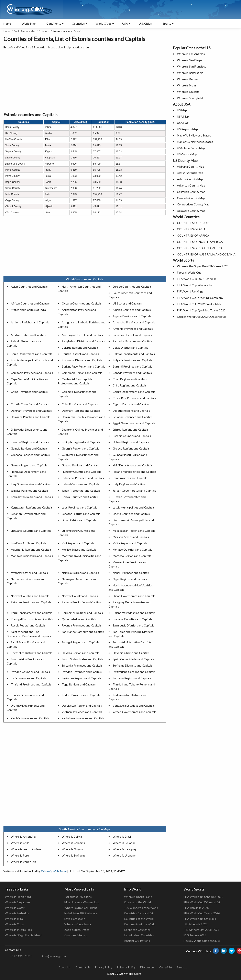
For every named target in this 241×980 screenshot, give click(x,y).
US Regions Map (187, 129)
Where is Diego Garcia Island (23, 935)
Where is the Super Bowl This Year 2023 (203, 266)
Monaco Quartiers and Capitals (132, 549)
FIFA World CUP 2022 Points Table (199, 304)
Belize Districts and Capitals (130, 348)
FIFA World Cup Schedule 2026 (203, 897)
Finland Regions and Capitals (131, 442)
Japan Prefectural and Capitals (81, 491)
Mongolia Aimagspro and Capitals (32, 556)
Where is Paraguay (125, 849)
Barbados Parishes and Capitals (133, 341)
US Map (182, 110)
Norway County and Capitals (80, 596)
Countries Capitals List (139, 913)
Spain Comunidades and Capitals (133, 659)
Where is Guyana (73, 849)
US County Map (187, 154)
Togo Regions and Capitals (79, 684)
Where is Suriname (74, 855)
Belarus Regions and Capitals (80, 348)
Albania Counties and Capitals (132, 310)
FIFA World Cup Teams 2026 (202, 913)
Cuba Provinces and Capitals (80, 404)
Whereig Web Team (54, 871)
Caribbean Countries (137, 930)
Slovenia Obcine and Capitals (131, 653)
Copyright (166, 967)
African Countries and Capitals (30, 303)
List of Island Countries (139, 935)
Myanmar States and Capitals (29, 573)
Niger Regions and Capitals (130, 579)
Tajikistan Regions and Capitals (81, 678)
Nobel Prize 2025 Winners (81, 913)
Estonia (43, 31)
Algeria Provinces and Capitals (132, 316)
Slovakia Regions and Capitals (80, 653)
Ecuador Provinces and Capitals (133, 417)
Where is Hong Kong (18, 897)
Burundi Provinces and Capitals (132, 366)
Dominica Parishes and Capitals (31, 417)
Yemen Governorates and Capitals (134, 712)
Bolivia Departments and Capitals (134, 354)
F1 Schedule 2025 (195, 935)
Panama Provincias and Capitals (82, 602)
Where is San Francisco (192, 66)
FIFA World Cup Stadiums (200, 919)
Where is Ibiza (14, 919)
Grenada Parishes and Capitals (30, 455)
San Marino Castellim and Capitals (83, 632)
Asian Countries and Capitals (29, 286)
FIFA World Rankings (190, 291)
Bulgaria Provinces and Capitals (133, 360)
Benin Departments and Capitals (31, 354)
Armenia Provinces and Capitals (133, 329)
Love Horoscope (75, 919)
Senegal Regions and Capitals (80, 642)
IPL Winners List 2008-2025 (201, 930)
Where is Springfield (190, 98)
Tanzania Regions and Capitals (132, 678)
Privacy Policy (104, 967)
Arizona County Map (190, 179)
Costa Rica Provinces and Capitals (134, 398)
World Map (29, 23)
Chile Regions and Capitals (130, 385)
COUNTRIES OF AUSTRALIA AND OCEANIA (206, 254)
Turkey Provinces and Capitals (81, 695)
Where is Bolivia (72, 836)
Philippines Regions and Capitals (82, 613)
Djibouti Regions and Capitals (131, 411)
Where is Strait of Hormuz (81, 908)
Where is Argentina (23, 836)
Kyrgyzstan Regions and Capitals (32, 507)
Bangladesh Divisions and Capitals (83, 341)
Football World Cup (189, 272)
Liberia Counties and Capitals (131, 514)
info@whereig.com (54, 956)
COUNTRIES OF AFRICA (193, 235)
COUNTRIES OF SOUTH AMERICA (200, 248)
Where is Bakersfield (190, 73)
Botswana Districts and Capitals (82, 360)
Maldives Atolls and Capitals (29, 543)
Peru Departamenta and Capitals (32, 613)
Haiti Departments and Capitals (133, 465)
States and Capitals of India (28, 310)
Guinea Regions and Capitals (29, 465)
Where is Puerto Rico (18, 930)
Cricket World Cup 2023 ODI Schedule (202, 317)
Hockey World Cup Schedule (202, 941)
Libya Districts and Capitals (79, 520)
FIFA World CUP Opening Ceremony (200, 298)
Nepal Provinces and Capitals (131, 573)
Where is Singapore (17, 902)
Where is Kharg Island (138, 897)
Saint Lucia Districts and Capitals (133, 625)
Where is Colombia (74, 843)
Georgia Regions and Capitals (80, 448)
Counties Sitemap (76, 935)
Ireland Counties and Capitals (81, 484)
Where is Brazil (122, 836)
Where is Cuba (14, 924)
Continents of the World (140, 924)
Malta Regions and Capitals (130, 543)
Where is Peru (20, 855)
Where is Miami (187, 85)
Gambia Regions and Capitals (29, 448)
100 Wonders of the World (141, 908)
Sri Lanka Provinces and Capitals (82, 665)
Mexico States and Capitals (79, 549)
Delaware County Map (191, 211)
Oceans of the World (137, 902)
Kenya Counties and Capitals (80, 497)
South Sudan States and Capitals (83, 659)
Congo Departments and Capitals (134, 392)
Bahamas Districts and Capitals (132, 335)
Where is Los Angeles (191, 54)
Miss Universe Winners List (82, 902)
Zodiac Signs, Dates (77, 930)
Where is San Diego (189, 60)
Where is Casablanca (78, 924)
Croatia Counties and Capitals (30, 404)
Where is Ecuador (124, 843)
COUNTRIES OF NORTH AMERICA (200, 242)
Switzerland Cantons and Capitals (134, 672)
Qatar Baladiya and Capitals (79, 619)
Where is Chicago (188, 92)
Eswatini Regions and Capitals (30, 442)
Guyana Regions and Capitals (80, 465)
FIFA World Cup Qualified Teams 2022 (201, 310)
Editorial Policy (126, 967)
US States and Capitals (127, 303)
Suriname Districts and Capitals (133, 665)
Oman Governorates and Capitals (134, 596)
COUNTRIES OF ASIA (191, 229)
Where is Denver (188, 79)
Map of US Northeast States (195, 142)
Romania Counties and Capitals (132, 619)
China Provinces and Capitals (29, 392)
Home (7, 23)
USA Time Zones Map (191, 148)
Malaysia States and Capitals (131, 537)
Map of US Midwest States (194, 135)
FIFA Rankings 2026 (196, 908)
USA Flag (183, 123)
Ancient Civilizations (137, 941)
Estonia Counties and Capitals (132, 436)
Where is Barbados (17, 913)
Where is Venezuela (23, 862)
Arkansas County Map (191, 185)
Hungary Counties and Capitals (81, 472)
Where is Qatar (15, 908)
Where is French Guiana (26, 849)
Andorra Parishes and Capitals (30, 322)
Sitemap (182, 967)
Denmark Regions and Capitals (81, 411)
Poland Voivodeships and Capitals (134, 613)
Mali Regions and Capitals (78, 543)
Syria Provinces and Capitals (29, 678)
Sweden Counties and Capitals (30, 672)
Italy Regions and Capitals (129, 484)
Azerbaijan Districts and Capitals (82, 335)
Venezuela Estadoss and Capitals (134, 706)
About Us (65, 967)
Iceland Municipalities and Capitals (135, 472)
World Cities (103, 23)
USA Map (183, 116)
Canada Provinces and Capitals (132, 373)
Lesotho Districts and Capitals (81, 514)
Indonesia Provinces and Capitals (83, 478)
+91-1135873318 (21, 956)
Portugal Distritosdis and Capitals (32, 619)
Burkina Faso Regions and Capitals (83, 366)
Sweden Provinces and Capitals (82, 672)
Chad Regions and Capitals (130, 379)
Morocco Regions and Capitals (132, 556)
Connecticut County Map (193, 204)
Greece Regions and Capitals (131, 448)
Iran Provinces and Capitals (130, 478)
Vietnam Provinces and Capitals (82, 712)
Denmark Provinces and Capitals (31, 411)
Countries (78, 23)
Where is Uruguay (124, 855)
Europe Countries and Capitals (132, 286)
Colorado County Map (191, 198)
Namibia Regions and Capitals (80, 573)
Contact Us (83, 967)
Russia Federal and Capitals (28, 625)
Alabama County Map (191, 166)
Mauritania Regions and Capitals (31, 549)
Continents (54, 23)
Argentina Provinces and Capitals (134, 322)
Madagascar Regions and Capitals (134, 531)
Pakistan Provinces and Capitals (31, 602)
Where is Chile (20, 843)
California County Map (191, 192)
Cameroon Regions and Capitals (82, 373)
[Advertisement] (85, 81)
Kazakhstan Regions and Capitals (32, 497)
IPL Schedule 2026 (195, 924)
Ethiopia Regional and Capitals (81, 442)
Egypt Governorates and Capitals (134, 423)
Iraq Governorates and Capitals (31, 484)
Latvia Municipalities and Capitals (134, 507)
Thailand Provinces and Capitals (31, 684)
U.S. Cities (145, 23)
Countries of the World (139, 919)
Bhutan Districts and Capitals (80, 354)
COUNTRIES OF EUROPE (194, 223)
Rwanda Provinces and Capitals (82, 625)
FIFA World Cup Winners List (195, 285)
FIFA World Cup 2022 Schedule (197, 279)
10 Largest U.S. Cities (78, 897)
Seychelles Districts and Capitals (32, 653)
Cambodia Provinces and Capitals (32, 373)
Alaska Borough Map (190, 173)
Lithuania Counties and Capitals (31, 531)
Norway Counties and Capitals (30, 596)
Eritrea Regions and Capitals (131, 429)
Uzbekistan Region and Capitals (82, 706)
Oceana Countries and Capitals (82, 303)
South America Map (25, 31)
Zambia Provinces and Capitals (30, 718)
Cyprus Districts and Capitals (131, 404)
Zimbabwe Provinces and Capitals (83, 718)
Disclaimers (147, 967)
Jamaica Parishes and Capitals (30, 491)
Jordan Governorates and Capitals (134, 491)
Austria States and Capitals (28, 335)
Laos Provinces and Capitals (79, 507)
